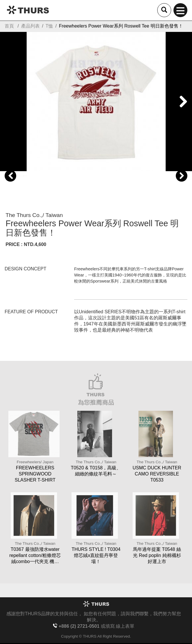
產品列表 (30, 26)
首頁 (9, 26)
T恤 (49, 26)
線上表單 (125, 626)
